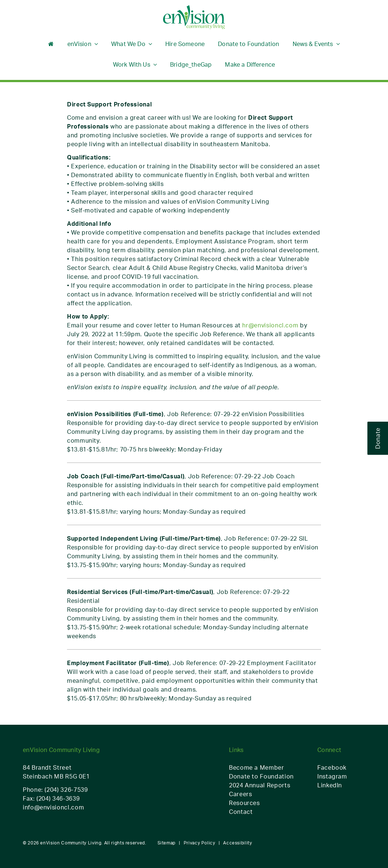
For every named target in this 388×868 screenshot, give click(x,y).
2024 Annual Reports (260, 785)
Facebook (332, 767)
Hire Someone (185, 44)
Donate (378, 438)
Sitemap (167, 843)
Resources (244, 803)
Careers (240, 794)
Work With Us (132, 64)
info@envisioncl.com (53, 807)
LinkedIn (330, 785)
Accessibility (237, 843)
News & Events (313, 44)
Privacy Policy (200, 843)
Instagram (332, 776)
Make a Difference (250, 64)
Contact (241, 812)
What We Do (128, 44)
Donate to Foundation (248, 44)
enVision (79, 44)
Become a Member (257, 767)
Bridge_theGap (191, 64)
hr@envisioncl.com (270, 325)
